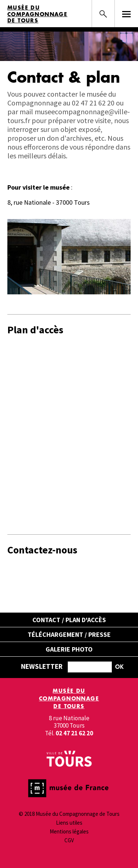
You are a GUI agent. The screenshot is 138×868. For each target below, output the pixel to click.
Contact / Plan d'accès (69, 620)
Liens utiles (69, 823)
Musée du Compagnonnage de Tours (37, 14)
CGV (69, 840)
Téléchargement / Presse (69, 634)
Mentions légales (69, 831)
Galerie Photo (69, 649)
